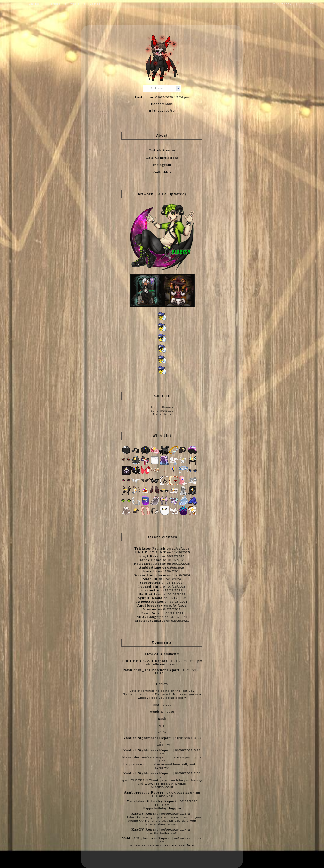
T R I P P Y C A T (151, 552)
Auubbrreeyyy (150, 605)
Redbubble (162, 172)
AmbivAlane (150, 567)
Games (95, 4)
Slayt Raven (150, 556)
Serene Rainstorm (150, 575)
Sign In (307, 4)
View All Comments (162, 654)
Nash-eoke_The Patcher (145, 670)
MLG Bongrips (150, 617)
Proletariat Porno (150, 563)
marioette (150, 590)
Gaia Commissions (162, 158)
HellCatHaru (150, 594)
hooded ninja (150, 586)
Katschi (150, 571)
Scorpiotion (150, 582)
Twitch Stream (162, 150)
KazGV (138, 813)
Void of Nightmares (141, 738)
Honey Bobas (150, 560)
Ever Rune (150, 613)
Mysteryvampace (150, 620)
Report (161, 661)
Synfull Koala (150, 598)
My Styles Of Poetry (145, 801)
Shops (34, 4)
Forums (55, 4)
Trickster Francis (150, 548)
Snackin (150, 579)
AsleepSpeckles (150, 601)
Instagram (162, 165)
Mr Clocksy (283, 4)
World (75, 4)
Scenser (150, 609)
